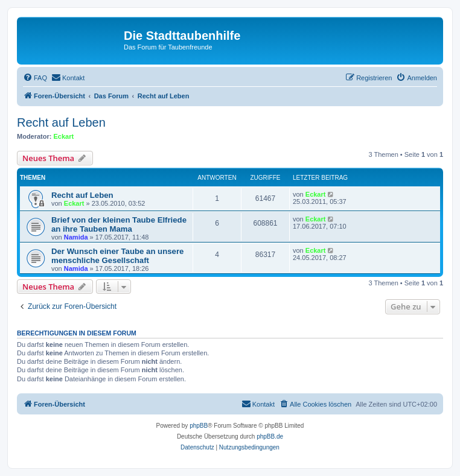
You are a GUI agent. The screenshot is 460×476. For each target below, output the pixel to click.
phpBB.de (270, 436)
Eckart (64, 136)
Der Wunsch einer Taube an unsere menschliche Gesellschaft (117, 256)
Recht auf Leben (61, 122)
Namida (76, 237)
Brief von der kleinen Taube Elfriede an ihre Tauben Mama (119, 224)
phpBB (199, 426)
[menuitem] (35, 78)
